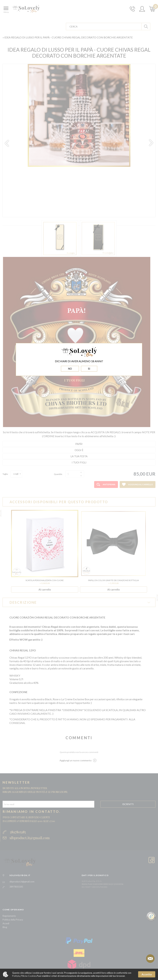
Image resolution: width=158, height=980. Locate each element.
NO (70, 369)
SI (89, 369)
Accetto (147, 974)
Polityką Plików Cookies (24, 976)
